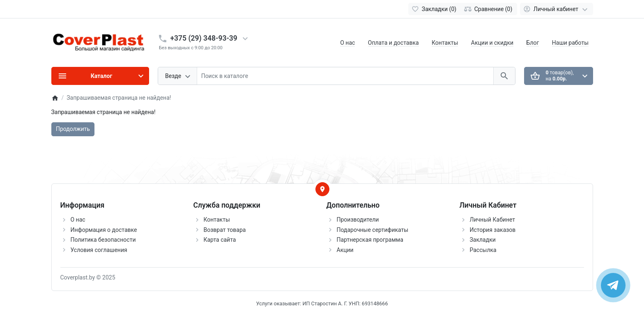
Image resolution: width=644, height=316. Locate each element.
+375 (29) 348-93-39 (204, 38)
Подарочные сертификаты (373, 230)
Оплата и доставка (393, 43)
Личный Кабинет (493, 220)
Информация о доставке (104, 230)
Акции (345, 250)
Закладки (483, 240)
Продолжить (73, 129)
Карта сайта (220, 240)
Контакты (445, 43)
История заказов (493, 230)
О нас (347, 43)
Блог (533, 43)
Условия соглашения (99, 250)
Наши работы (570, 43)
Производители (358, 220)
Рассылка (483, 250)
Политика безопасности (103, 240)
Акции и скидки (492, 43)
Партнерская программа (370, 240)
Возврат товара (225, 230)
